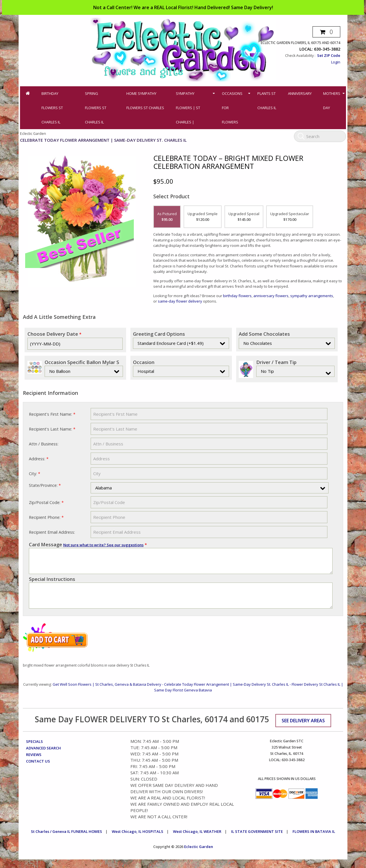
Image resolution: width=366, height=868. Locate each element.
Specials (34, 750)
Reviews (34, 763)
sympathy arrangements (312, 296)
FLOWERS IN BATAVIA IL (314, 840)
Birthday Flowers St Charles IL (52, 108)
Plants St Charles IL (267, 101)
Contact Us (38, 770)
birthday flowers (237, 296)
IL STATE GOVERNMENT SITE (257, 840)
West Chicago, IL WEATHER (197, 840)
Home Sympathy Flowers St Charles (145, 101)
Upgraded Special (244, 217)
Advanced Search (43, 757)
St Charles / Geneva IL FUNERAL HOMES (66, 840)
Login (336, 62)
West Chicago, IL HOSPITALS (138, 840)
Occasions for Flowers (232, 108)
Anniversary (300, 93)
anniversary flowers (271, 296)
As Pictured (167, 217)
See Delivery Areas (303, 729)
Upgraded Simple (203, 217)
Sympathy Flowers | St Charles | (188, 108)
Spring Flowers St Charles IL (96, 108)
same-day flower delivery (180, 301)
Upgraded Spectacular (290, 217)
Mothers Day (332, 101)
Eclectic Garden (199, 855)
